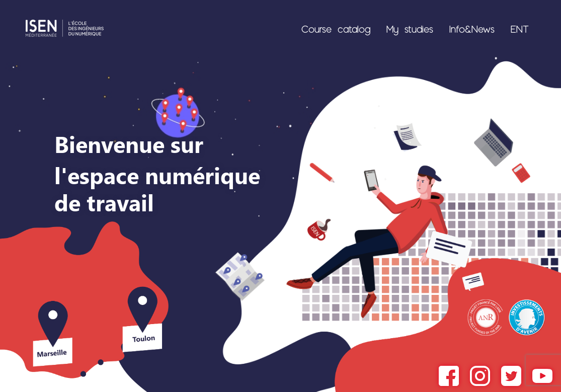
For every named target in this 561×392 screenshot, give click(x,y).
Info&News (472, 29)
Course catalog (336, 29)
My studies (410, 29)
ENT (520, 29)
